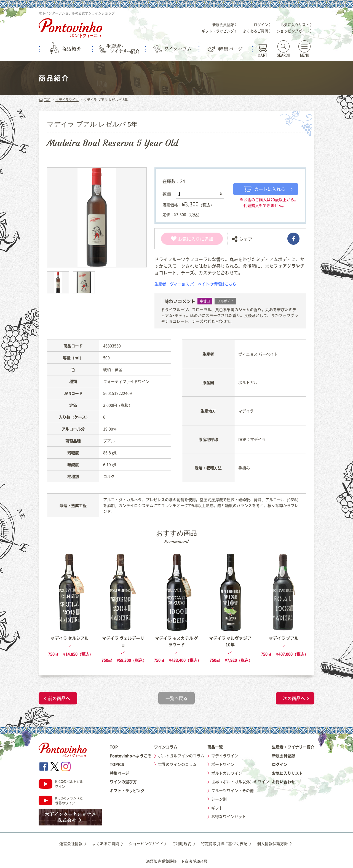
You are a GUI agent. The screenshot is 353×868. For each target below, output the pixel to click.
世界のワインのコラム (177, 764)
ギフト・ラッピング (127, 790)
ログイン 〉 (263, 24)
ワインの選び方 (123, 782)
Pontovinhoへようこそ (131, 756)
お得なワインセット (229, 816)
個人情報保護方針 (275, 843)
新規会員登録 (284, 756)
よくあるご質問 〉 (258, 31)
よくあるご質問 (109, 843)
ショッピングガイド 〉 (295, 31)
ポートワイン (223, 764)
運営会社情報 (74, 843)
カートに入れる (264, 189)
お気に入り (185, 239)
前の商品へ (59, 698)
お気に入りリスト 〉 (297, 24)
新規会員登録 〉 (225, 24)
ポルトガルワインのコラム (181, 756)
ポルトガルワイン (227, 773)
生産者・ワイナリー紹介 (293, 747)
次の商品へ (294, 698)
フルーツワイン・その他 (232, 790)
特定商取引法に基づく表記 (227, 843)
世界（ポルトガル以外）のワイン (240, 782)
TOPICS (117, 764)
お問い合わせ (284, 782)
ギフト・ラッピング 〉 (220, 31)
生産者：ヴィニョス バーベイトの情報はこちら (195, 284)
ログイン (280, 764)
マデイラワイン (67, 100)
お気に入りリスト (287, 773)
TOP (45, 100)
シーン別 (219, 799)
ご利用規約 (185, 843)
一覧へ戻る (176, 698)
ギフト (217, 808)
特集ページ (119, 773)
